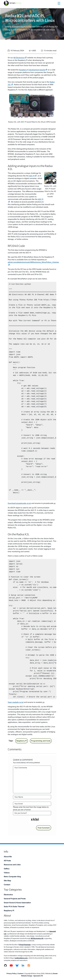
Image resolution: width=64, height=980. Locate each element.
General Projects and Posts (15, 899)
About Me (8, 857)
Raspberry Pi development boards (32, 70)
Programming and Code (41, 741)
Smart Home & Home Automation (17, 903)
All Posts (7, 861)
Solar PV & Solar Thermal (14, 907)
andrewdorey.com (21, 958)
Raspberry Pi (22, 741)
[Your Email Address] (32, 804)
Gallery (7, 869)
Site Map (7, 881)
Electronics (8, 895)
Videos (7, 873)
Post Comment (44, 828)
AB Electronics (19, 58)
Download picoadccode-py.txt (19, 503)
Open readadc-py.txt (16, 702)
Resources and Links (12, 865)
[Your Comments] (32, 779)
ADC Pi (32, 176)
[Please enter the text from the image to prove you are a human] (32, 813)
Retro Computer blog (12, 877)
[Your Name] (32, 797)
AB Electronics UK (37, 938)
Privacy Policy (12, 973)
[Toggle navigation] (59, 3)
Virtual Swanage (25, 945)
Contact (7, 885)
